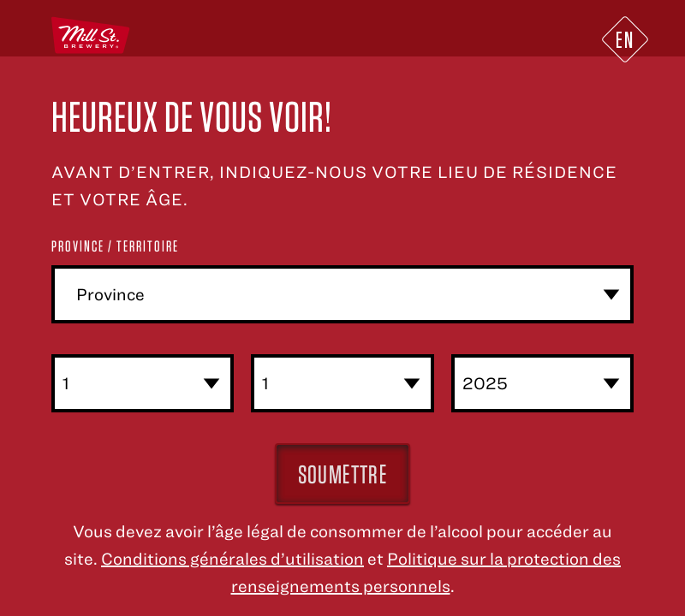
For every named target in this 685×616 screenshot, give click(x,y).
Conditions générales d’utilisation (232, 558)
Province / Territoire (115, 246)
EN (625, 39)
